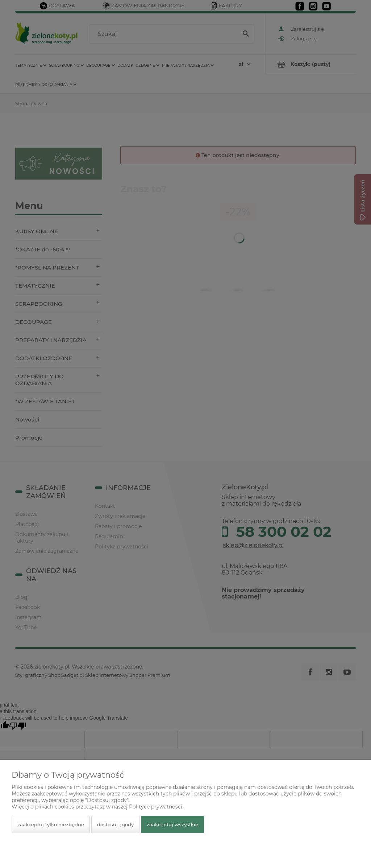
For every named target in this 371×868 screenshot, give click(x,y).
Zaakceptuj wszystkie (172, 824)
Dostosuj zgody (115, 824)
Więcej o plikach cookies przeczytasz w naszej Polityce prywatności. (97, 807)
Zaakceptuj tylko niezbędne (51, 824)
